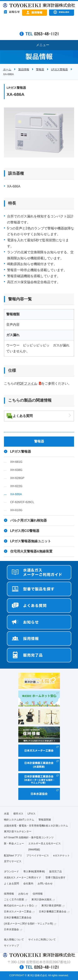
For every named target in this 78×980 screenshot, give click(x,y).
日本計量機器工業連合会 (53, 912)
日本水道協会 (11, 929)
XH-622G (16, 486)
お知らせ (23, 894)
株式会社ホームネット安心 (19, 906)
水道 (6, 814)
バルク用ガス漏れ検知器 (28, 520)
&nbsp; (39, 25)
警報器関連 (45, 820)
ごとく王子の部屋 (14, 900)
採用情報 (9, 894)
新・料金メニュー (14, 843)
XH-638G (16, 470)
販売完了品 (56, 872)
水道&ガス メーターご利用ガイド (23, 878)
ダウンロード (11, 872)
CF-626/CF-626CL (22, 502)
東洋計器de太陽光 (41, 900)
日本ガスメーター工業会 (18, 912)
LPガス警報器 (60, 69)
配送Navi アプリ (13, 856)
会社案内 (28, 884)
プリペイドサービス (38, 856)
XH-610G (16, 510)
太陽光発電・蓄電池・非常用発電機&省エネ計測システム (36, 826)
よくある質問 (23, 416)
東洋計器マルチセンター (18, 831)
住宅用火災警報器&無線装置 (31, 551)
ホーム (7, 69)
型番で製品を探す (56, 878)
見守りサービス (13, 861)
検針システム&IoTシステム (19, 820)
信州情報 (38, 894)
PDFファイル (27, 383)
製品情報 (24, 69)
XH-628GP (17, 478)
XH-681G (16, 462)
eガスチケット (61, 856)
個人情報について (14, 940)
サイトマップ (11, 946)
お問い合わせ (45, 884)
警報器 (40, 69)
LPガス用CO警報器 (25, 531)
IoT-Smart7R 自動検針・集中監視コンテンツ (29, 837)
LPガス (32, 814)
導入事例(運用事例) (34, 872)
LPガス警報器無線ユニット (31, 541)
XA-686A (16, 494)
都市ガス (18, 814)
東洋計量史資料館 (51, 906)
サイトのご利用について (42, 940)
